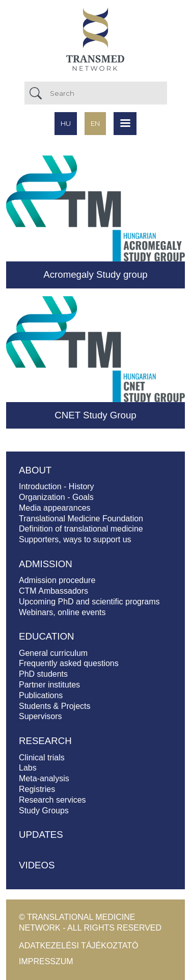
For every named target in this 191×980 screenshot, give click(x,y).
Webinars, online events (62, 612)
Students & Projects (55, 706)
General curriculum (53, 653)
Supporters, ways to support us (75, 539)
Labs (28, 768)
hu (66, 123)
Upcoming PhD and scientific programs (89, 602)
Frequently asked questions (69, 663)
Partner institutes (49, 685)
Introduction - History (57, 486)
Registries (37, 789)
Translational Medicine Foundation (81, 519)
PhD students (43, 674)
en (95, 123)
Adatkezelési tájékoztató (78, 946)
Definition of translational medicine (81, 529)
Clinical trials (42, 758)
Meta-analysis (44, 778)
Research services (52, 800)
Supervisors (40, 716)
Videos (37, 865)
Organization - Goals (56, 497)
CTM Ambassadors (53, 591)
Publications (41, 695)
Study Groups (44, 811)
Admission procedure (57, 580)
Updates (41, 835)
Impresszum (46, 961)
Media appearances (55, 508)
